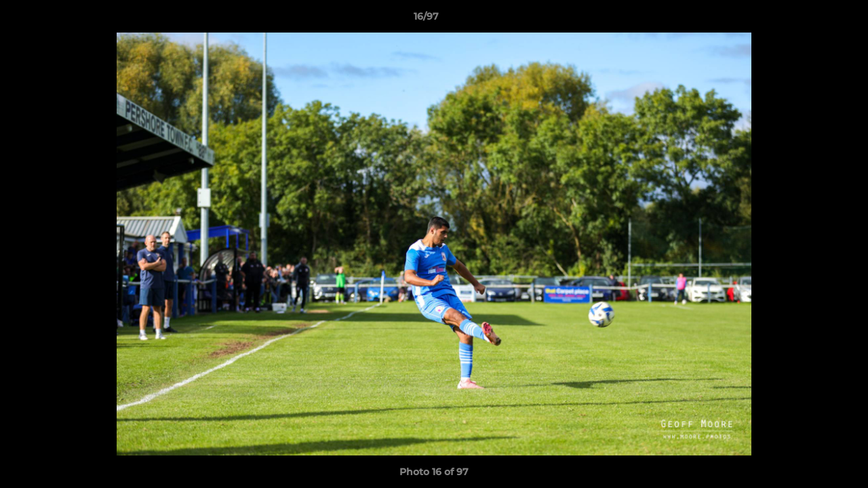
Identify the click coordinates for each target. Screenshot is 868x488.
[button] (811, 20)
